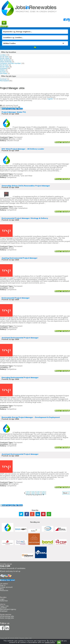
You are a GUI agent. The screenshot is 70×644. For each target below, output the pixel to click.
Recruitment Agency (8, 609)
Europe (3, 72)
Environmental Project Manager (16, 298)
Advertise (4, 601)
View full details (63, 142)
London (3, 55)
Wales (2, 70)
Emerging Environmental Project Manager (20, 377)
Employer (4, 611)
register (50, 99)
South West (5, 58)
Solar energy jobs (7, 618)
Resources (4, 590)
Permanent (4, 81)
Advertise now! (8, 580)
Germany (4, 73)
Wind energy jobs (7, 616)
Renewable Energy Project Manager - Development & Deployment (31, 417)
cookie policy (50, 642)
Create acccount (6, 587)
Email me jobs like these (12, 109)
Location (3, 608)
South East (4, 57)
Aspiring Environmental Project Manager (20, 258)
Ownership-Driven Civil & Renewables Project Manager (26, 186)
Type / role (4, 606)
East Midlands (5, 60)
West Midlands (6, 62)
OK (59, 642)
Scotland (3, 68)
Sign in (3, 585)
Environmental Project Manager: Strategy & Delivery (25, 218)
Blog (2, 589)
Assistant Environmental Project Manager (20, 338)
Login (2, 599)
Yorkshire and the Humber (10, 63)
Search (4, 26)
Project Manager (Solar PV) (14, 112)
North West (5, 67)
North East (4, 65)
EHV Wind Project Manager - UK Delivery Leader (23, 149)
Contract (3, 79)
